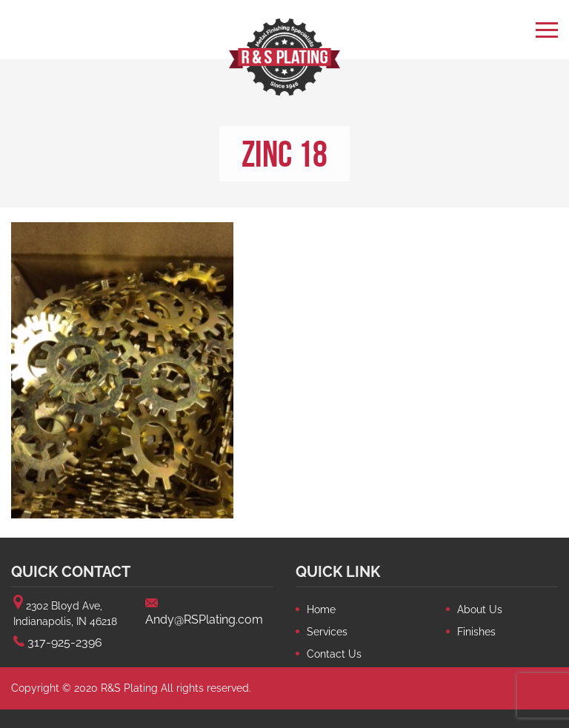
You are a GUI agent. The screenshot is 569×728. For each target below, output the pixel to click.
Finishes (476, 632)
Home (321, 610)
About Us (480, 610)
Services (327, 632)
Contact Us (334, 654)
